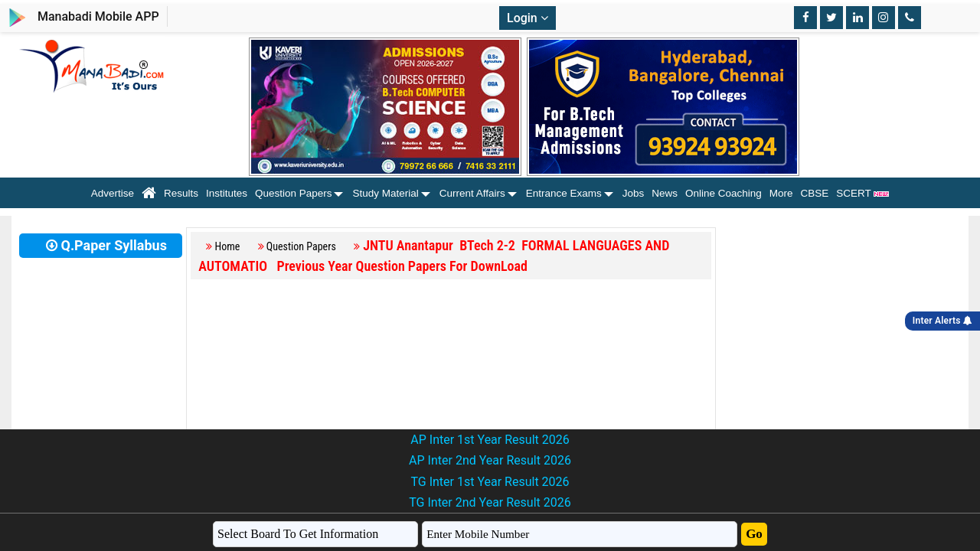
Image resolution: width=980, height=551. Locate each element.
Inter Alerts (942, 321)
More (781, 193)
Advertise (113, 193)
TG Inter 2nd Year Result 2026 (490, 502)
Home (228, 246)
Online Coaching (724, 193)
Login (528, 18)
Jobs (634, 193)
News (665, 193)
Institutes (227, 193)
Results (181, 193)
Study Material (385, 193)
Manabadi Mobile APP (98, 16)
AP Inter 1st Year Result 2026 (490, 440)
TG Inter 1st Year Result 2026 (490, 482)
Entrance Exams (564, 193)
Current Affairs (472, 193)
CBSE (815, 193)
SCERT (862, 193)
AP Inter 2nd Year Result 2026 (490, 460)
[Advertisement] (451, 388)
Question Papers (294, 193)
